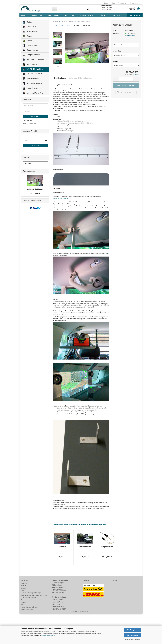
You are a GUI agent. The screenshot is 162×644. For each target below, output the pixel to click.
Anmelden (35, 118)
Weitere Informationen (133, 640)
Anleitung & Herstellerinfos (81, 80)
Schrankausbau (52, 15)
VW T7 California (31, 67)
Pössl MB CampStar (32, 86)
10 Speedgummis (107, 549)
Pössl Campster (31, 81)
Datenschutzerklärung (49, 636)
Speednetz (62, 549)
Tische (74, 15)
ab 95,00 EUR (35, 196)
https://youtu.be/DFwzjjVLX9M (62, 200)
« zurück (56, 28)
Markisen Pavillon (85, 549)
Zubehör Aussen (103, 15)
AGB (22, 593)
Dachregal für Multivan (35, 192)
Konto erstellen (27, 123)
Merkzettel (134, 3)
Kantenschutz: (117, 53)
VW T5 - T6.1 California (33, 62)
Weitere (117, 15)
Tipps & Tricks (135, 15)
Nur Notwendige (133, 635)
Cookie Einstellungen (27, 611)
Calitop (25, 15)
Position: (115, 64)
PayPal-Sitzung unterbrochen (30, 609)
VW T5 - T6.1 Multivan (33, 72)
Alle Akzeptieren (133, 630)
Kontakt (23, 588)
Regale (65, 15)
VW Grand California (32, 76)
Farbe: (115, 43)
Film (60, 198)
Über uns (24, 590)
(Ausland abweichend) (131, 38)
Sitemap (24, 605)
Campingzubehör (31, 57)
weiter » (63, 28)
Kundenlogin (122, 3)
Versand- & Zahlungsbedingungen (31, 595)
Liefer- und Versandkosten (29, 600)
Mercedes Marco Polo (33, 95)
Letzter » (70, 28)
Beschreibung (60, 80)
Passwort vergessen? (29, 126)
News (106, 3)
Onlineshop (74, 614)
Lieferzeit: (116, 36)
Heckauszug (36, 15)
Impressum (24, 586)
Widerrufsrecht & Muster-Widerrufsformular (34, 597)
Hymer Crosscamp (32, 91)
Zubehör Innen (86, 15)
